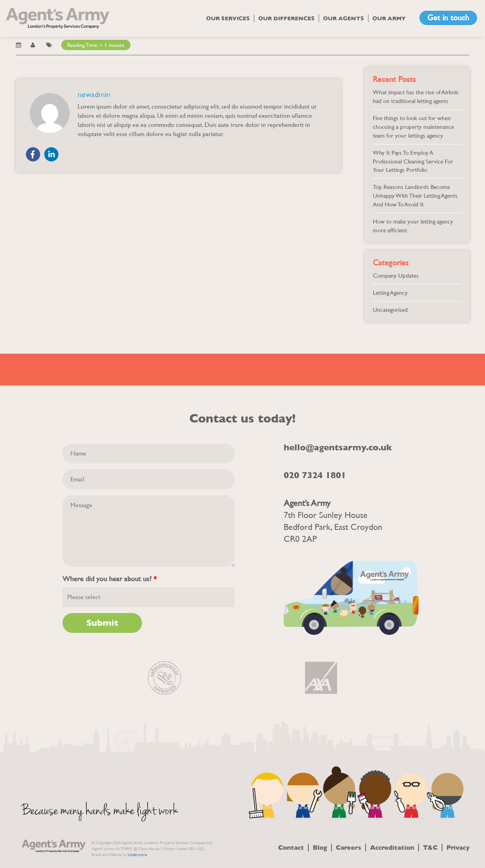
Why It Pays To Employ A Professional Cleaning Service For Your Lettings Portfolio (413, 161)
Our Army (389, 18)
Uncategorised (390, 310)
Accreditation (392, 848)
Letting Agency (390, 293)
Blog (320, 848)
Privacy (458, 848)
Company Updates (396, 275)
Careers (349, 848)
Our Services (228, 18)
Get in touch (448, 18)
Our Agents (344, 18)
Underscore (137, 855)
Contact (291, 848)
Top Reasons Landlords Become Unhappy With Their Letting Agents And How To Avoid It (415, 196)
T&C (430, 848)
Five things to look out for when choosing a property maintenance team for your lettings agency (413, 127)
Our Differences (286, 18)
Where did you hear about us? (110, 579)
